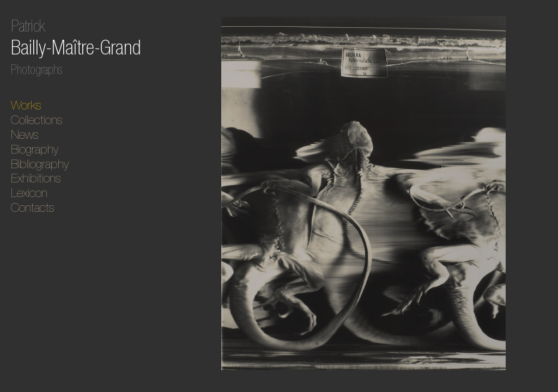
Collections (37, 120)
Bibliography (40, 164)
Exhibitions (36, 178)
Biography (35, 149)
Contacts (33, 207)
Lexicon (29, 193)
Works (26, 105)
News (25, 134)
